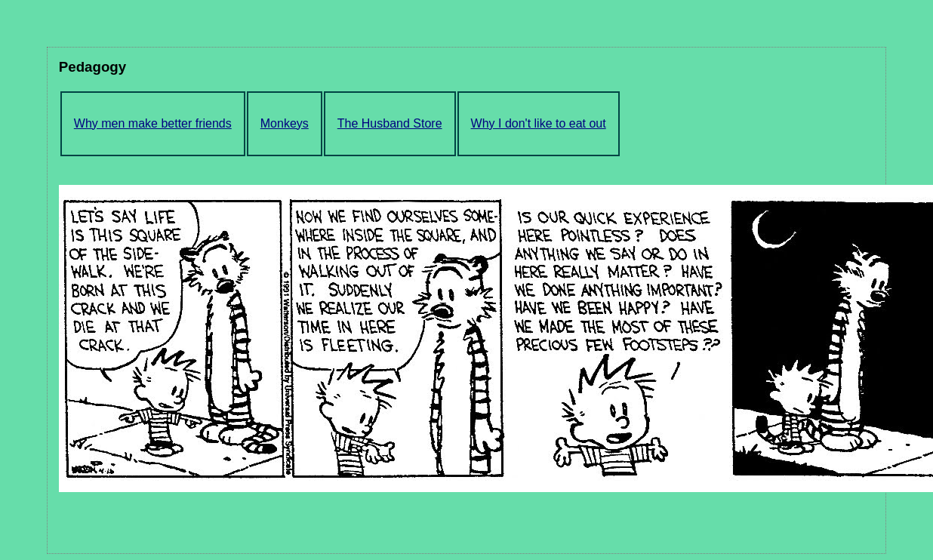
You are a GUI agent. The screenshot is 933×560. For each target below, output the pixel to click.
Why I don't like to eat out (539, 123)
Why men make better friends (153, 123)
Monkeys (285, 123)
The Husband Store (390, 123)
